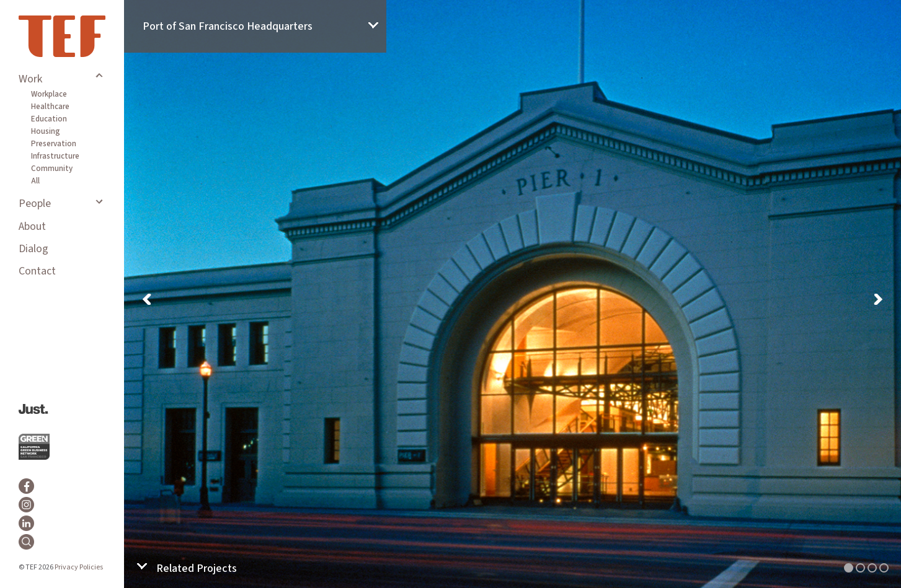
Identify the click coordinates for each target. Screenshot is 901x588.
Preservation (54, 144)
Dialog (33, 249)
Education (49, 119)
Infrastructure (55, 156)
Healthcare (50, 107)
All (35, 181)
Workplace (49, 94)
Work (30, 79)
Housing (46, 131)
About (32, 226)
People (35, 204)
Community (52, 169)
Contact (37, 271)
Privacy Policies (79, 567)
